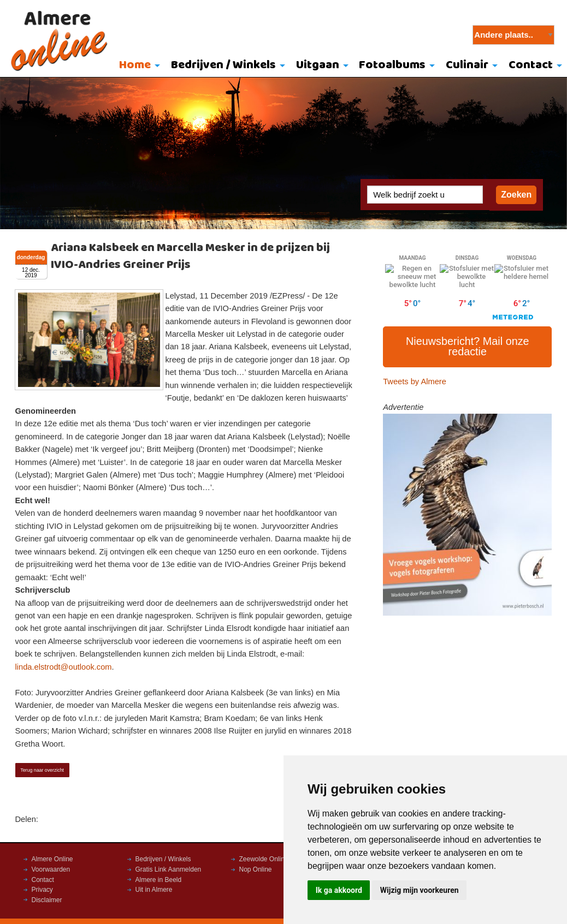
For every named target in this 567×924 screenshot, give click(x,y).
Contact (531, 65)
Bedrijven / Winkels (223, 65)
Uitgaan (318, 65)
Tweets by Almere (415, 381)
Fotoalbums (392, 65)
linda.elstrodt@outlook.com (64, 667)
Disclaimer (47, 900)
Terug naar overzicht (42, 770)
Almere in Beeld (159, 880)
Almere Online (52, 859)
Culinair (467, 65)
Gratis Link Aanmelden (169, 869)
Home (135, 65)
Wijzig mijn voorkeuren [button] (420, 890)
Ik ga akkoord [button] (339, 890)
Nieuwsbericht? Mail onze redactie (468, 347)
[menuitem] (137, 66)
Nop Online (256, 869)
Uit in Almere (154, 890)
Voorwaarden (51, 869)
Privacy (42, 890)
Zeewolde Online (264, 859)
